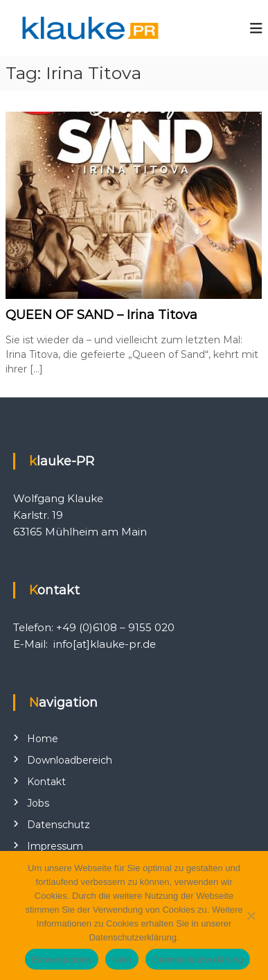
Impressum (55, 846)
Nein (122, 960)
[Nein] (251, 915)
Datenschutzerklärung (198, 960)
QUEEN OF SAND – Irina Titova (101, 315)
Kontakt (46, 782)
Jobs (38, 803)
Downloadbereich (70, 760)
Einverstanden (62, 960)
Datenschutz (59, 825)
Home (43, 739)
